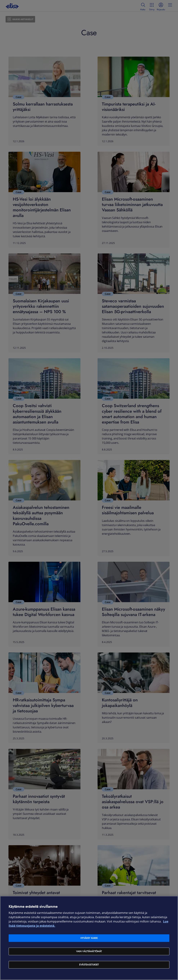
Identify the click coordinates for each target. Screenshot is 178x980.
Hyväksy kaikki (89, 938)
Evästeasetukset (89, 965)
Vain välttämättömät (89, 951)
